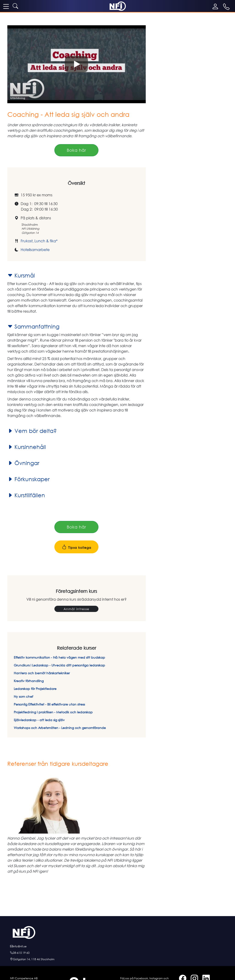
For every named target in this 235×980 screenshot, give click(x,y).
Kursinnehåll (27, 447)
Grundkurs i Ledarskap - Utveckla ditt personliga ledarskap (59, 665)
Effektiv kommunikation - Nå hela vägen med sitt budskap (59, 657)
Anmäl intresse (76, 609)
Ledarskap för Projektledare (35, 689)
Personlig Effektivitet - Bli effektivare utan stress (49, 704)
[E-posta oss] (117, 946)
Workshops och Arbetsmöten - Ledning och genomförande (60, 728)
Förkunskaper (28, 479)
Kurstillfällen (26, 495)
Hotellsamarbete (35, 250)
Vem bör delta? (32, 431)
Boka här (76, 150)
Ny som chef (23, 696)
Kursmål (21, 275)
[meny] (6, 6)
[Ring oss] (117, 953)
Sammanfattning (33, 326)
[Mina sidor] (216, 6)
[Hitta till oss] (117, 959)
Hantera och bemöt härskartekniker (42, 673)
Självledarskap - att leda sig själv (39, 720)
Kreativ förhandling (29, 681)
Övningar (23, 463)
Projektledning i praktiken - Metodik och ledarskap (53, 712)
